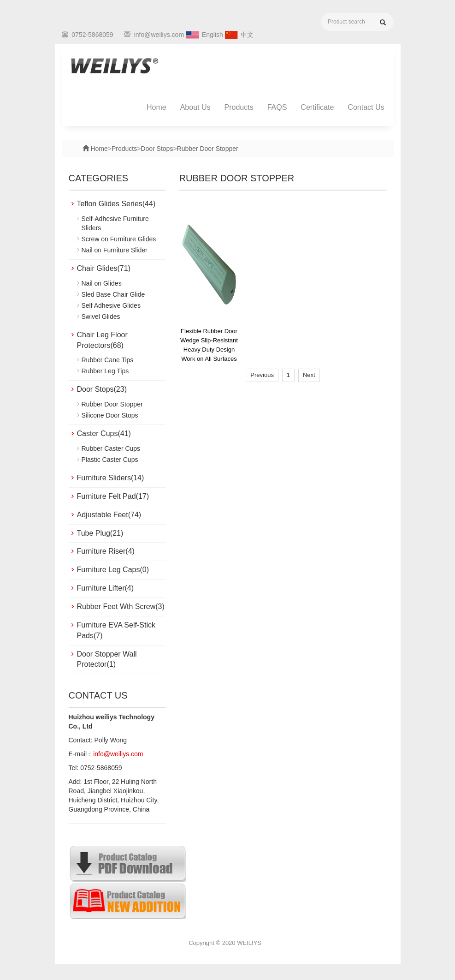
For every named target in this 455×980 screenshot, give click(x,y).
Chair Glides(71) (104, 268)
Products (239, 107)
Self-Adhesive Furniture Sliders (115, 223)
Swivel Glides (101, 317)
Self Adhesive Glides (111, 305)
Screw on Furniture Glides (119, 239)
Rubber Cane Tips (108, 360)
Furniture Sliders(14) (111, 478)
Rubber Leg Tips (105, 371)
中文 (247, 35)
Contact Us (366, 107)
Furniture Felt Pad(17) (113, 496)
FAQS (277, 107)
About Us (195, 107)
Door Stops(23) (102, 389)
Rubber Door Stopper (208, 149)
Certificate (317, 107)
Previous (262, 375)
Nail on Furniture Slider (115, 250)
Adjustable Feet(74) (109, 515)
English (213, 35)
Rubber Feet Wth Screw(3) (121, 607)
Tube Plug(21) (100, 533)
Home (157, 107)
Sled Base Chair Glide (113, 294)
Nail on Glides (102, 283)
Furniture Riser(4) (106, 551)
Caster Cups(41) (104, 433)
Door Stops (157, 149)
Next (309, 375)
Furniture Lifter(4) (106, 588)
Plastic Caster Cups (110, 460)
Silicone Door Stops (110, 415)
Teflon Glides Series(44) (116, 204)
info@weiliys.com (159, 35)
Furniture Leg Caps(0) (113, 570)
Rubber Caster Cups (111, 448)
